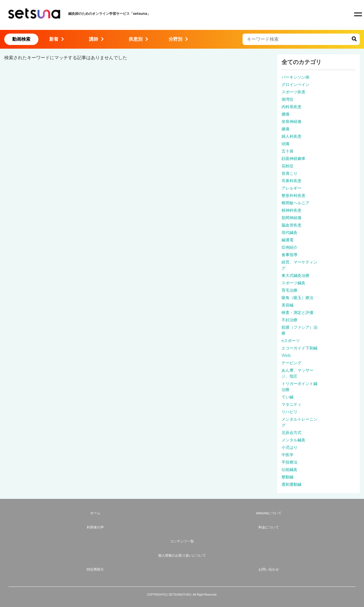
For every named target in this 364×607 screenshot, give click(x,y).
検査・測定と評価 (297, 312)
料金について (269, 527)
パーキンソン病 (295, 77)
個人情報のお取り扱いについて (182, 555)
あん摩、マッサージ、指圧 (297, 373)
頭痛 (286, 144)
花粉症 (288, 166)
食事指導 (289, 255)
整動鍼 (288, 477)
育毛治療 (289, 290)
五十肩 (288, 151)
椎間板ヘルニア (295, 203)
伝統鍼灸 (289, 470)
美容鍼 (288, 305)
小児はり (289, 447)
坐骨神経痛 (291, 122)
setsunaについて (269, 513)
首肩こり (289, 173)
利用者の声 (95, 527)
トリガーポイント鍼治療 (299, 387)
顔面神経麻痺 (293, 159)
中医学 (288, 455)
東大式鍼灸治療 (295, 275)
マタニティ (291, 404)
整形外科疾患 (293, 196)
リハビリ (289, 412)
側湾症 (288, 99)
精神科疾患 (291, 210)
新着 (57, 39)
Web (286, 355)
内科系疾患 (291, 107)
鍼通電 (288, 240)
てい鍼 (288, 397)
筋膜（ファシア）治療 (299, 330)
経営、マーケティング (299, 265)
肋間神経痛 (291, 218)
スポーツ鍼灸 (293, 283)
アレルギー (291, 188)
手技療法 (289, 462)
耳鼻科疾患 (291, 181)
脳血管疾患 (291, 225)
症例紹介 (289, 247)
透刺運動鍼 (291, 484)
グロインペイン (295, 85)
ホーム (95, 513)
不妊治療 (289, 320)
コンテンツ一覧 (182, 541)
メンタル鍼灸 (293, 440)
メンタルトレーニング (299, 422)
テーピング (291, 363)
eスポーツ (291, 341)
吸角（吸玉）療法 (297, 298)
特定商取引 (95, 569)
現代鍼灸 (289, 232)
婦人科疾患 (291, 136)
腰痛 (286, 114)
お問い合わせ (269, 569)
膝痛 (286, 129)
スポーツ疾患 (293, 92)
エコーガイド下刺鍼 (299, 348)
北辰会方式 (291, 433)
